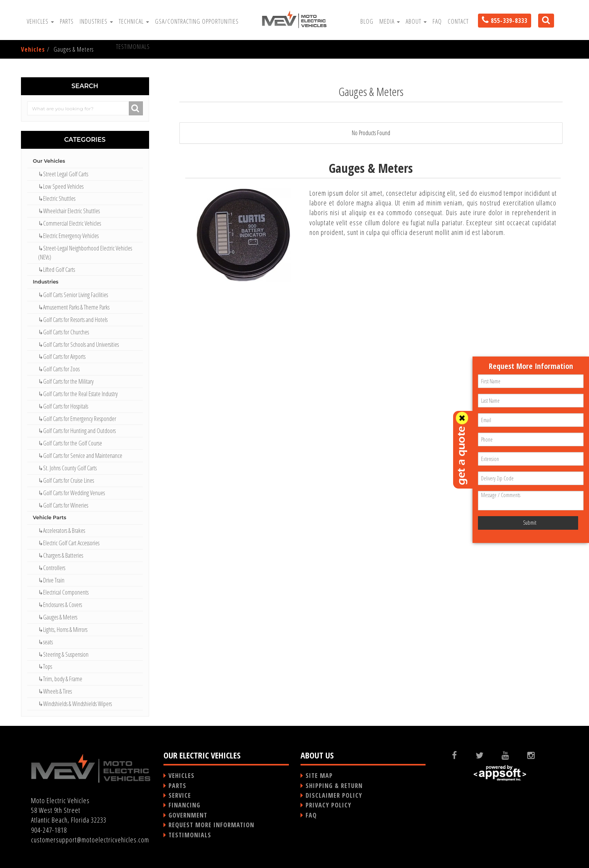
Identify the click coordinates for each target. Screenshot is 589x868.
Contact (458, 21)
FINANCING (184, 805)
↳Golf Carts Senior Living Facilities (73, 295)
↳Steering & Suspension (63, 654)
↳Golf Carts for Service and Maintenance (80, 456)
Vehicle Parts (50, 517)
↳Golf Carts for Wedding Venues (71, 493)
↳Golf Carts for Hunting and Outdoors (77, 431)
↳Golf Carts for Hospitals (63, 406)
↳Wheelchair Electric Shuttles (69, 211)
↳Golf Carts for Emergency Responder (77, 419)
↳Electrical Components (63, 592)
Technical (134, 21)
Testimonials (133, 47)
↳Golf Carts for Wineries (63, 505)
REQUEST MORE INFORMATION (211, 825)
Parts (67, 21)
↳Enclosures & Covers (60, 605)
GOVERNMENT (188, 815)
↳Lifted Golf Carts (56, 270)
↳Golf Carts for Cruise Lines (66, 480)
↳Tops (45, 666)
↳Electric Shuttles (57, 198)
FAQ (437, 21)
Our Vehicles (49, 161)
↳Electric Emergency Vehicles (68, 236)
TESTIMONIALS (190, 835)
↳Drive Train (51, 580)
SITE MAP (319, 776)
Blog (367, 21)
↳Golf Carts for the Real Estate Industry (78, 394)
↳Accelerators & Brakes (62, 531)
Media (390, 21)
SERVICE (180, 795)
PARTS (177, 786)
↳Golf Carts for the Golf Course (70, 443)
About (416, 21)
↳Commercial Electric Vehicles (69, 223)
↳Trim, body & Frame (60, 679)
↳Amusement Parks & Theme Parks (74, 307)
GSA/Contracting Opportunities (197, 21)
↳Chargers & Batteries (61, 555)
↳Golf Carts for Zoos (59, 369)
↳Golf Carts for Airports (62, 357)
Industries (96, 21)
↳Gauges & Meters (58, 617)
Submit (530, 523)
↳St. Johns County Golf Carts (67, 468)
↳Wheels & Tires (55, 691)
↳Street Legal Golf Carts (63, 174)
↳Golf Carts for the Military (66, 381)
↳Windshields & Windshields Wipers (75, 704)
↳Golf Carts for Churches (63, 332)
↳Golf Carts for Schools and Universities (78, 344)
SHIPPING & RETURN (334, 786)
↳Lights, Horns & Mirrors (63, 630)
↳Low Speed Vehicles (61, 186)
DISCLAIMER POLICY (334, 795)
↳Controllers (52, 568)
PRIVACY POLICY (328, 805)
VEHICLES (182, 776)
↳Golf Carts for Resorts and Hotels (73, 320)
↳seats (45, 642)
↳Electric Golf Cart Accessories (69, 543)
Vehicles (40, 21)
